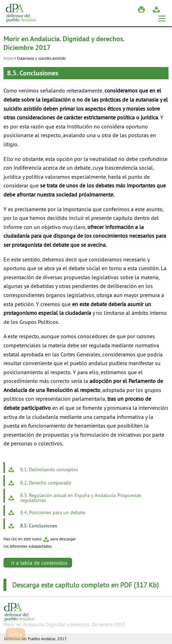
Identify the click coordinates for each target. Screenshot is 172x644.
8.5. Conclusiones (39, 525)
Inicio (8, 58)
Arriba (15, 634)
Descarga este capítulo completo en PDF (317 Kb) (85, 585)
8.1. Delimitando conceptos (49, 469)
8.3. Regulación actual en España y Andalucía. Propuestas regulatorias (81, 497)
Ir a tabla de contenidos (39, 563)
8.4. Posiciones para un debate (53, 512)
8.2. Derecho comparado (46, 482)
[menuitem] (86, 468)
